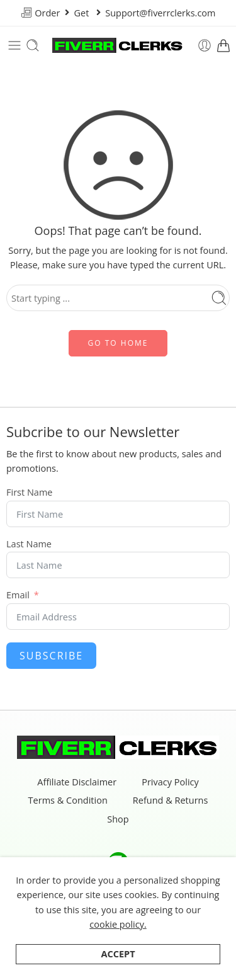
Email (18, 595)
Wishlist (202, 961)
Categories (87, 961)
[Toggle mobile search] (33, 45)
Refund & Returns (171, 801)
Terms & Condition (68, 801)
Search (146, 961)
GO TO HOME (118, 343)
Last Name (29, 544)
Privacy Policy (170, 783)
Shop (118, 820)
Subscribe (51, 656)
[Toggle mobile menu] (14, 45)
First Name (29, 493)
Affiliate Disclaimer (77, 783)
